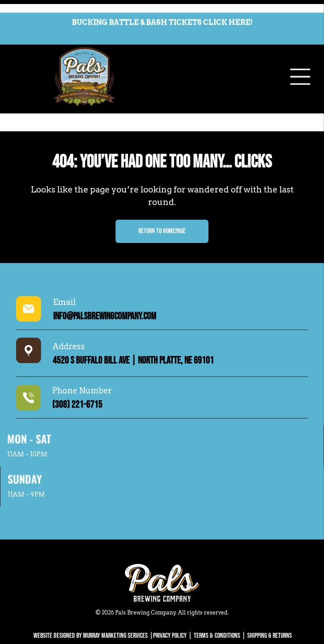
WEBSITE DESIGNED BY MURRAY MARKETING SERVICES (91, 605)
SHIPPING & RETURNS (270, 605)
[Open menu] (300, 64)
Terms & (203, 605)
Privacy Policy (170, 605)
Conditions (227, 605)
